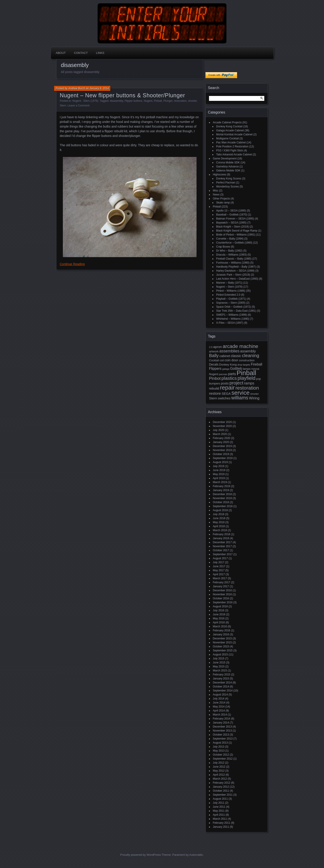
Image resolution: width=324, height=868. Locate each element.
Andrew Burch (77, 88)
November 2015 (222, 642)
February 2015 (221, 675)
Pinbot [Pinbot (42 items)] (215, 378)
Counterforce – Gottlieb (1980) (234, 243)
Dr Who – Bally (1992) (229, 251)
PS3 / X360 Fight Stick (230, 150)
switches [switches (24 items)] (224, 398)
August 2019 (220, 462)
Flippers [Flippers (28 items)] (215, 369)
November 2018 (222, 498)
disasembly (116, 101)
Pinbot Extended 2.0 (228, 295)
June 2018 (219, 518)
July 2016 (218, 610)
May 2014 (219, 707)
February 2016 (221, 630)
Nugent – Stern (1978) (229, 287)
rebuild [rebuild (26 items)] (214, 388)
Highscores (219, 175)
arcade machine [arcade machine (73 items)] (240, 346)
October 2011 (221, 791)
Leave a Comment (78, 106)
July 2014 (218, 699)
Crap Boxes (223, 247)
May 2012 (219, 771)
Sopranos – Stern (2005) (231, 303)
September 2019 (223, 458)
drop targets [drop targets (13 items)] (244, 365)
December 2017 (222, 542)
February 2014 (221, 719)
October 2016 (221, 598)
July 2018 (218, 514)
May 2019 (219, 474)
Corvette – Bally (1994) (230, 239)
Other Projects (221, 199)
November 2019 (222, 450)
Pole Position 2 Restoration (232, 146)
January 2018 (221, 538)
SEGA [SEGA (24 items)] (226, 394)
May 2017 (219, 570)
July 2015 (218, 659)
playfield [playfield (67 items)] (246, 378)
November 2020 (222, 426)
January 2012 (221, 787)
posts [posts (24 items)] (225, 383)
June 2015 (219, 663)
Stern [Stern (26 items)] (213, 398)
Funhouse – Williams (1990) (233, 263)
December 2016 (222, 590)
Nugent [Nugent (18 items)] (214, 374)
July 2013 (218, 747)
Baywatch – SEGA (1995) (231, 223)
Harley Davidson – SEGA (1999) (235, 271)
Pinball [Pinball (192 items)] (246, 373)
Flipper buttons (133, 101)
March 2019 (220, 482)
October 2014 (221, 687)
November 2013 (222, 731)
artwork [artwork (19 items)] (214, 351)
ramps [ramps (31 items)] (249, 383)
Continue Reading (72, 264)
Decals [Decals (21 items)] (214, 365)
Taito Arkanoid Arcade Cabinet (234, 154)
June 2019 (219, 470)
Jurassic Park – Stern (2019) (233, 275)
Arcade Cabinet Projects (227, 122)
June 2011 (219, 807)
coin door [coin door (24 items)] (231, 360)
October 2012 (221, 755)
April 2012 (219, 775)
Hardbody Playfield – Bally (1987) (236, 267)
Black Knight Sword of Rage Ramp (237, 231)
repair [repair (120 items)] (227, 388)
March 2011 (220, 819)
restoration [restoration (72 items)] (247, 388)
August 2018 (220, 510)
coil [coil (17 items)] (222, 360)
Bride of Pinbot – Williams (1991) (236, 235)
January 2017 (221, 586)
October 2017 (221, 550)
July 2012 (218, 763)
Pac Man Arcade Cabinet (231, 142)
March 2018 (220, 530)
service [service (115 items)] (241, 393)
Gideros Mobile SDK (228, 171)
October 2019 (221, 454)
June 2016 (219, 614)
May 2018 (219, 522)
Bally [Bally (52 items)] (214, 356)
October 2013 (221, 735)
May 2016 (219, 618)
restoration (180, 101)
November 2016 (222, 594)
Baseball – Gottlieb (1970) (232, 215)
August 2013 (220, 743)
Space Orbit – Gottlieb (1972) (234, 307)
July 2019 (218, 466)
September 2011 (223, 795)
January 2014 (221, 723)
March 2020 (220, 434)
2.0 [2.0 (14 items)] (211, 347)
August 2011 (220, 799)
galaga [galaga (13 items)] (226, 369)
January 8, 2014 (99, 88)
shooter (192, 101)
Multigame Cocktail (227, 138)
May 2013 (219, 751)
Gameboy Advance (227, 167)
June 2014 (219, 703)
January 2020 (221, 442)
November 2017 (222, 546)
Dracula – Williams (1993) (231, 255)
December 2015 (222, 638)
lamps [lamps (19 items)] (247, 369)
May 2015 (219, 667)
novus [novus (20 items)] (255, 369)
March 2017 (220, 578)
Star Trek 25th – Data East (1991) (236, 311)
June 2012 (219, 767)
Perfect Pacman (226, 183)
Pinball (158, 101)
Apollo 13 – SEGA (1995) (231, 211)
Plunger (168, 101)
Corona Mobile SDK (228, 163)
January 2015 (221, 679)
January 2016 (221, 634)
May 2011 (219, 811)
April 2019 (219, 478)
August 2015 (220, 655)
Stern (63, 106)
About (61, 53)
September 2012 (223, 759)
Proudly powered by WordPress (140, 855)
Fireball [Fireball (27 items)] (257, 364)
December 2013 (222, 727)
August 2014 (220, 695)
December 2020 (222, 422)
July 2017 (218, 562)
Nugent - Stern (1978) (85, 101)
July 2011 (218, 803)
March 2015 (220, 671)
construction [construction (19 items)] (247, 360)
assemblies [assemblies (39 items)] (229, 351)
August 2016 (220, 606)
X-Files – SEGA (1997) (230, 323)
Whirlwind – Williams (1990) (233, 319)
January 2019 (221, 490)
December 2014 (222, 683)
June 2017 (219, 566)
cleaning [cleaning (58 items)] (251, 355)
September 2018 (223, 506)
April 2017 (219, 574)
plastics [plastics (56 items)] (229, 378)
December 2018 (222, 494)
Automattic (196, 855)
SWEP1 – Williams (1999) (232, 315)
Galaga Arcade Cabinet (230, 130)
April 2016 (219, 622)
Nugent (148, 101)
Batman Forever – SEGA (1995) (235, 219)
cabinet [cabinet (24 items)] (225, 356)
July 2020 (218, 430)
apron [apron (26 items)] (218, 347)
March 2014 (220, 715)
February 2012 (221, 783)
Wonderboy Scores (228, 187)
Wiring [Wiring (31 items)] (254, 398)
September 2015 (223, 650)
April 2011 (219, 815)
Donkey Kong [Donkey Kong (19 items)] (228, 365)
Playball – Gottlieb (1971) (231, 299)
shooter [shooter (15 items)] (254, 394)
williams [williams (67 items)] (240, 398)
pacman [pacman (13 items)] (223, 374)
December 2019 (222, 446)
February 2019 (221, 486)
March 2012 (220, 779)
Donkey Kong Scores (229, 179)
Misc (216, 191)
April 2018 (219, 526)
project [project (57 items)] (236, 383)
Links (100, 53)
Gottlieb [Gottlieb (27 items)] (236, 369)
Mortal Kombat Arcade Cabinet (234, 134)
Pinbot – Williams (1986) (231, 291)
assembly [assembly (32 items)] (248, 351)
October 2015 (221, 646)
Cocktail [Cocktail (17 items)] (214, 360)
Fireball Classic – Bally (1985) (234, 259)
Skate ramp (223, 203)
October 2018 (221, 502)
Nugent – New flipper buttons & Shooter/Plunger (122, 95)
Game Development (225, 159)
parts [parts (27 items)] (232, 374)
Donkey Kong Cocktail (229, 126)
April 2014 (219, 711)
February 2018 (221, 534)
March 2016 (220, 626)
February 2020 (221, 438)
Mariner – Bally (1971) (229, 283)
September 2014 (223, 691)
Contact (81, 53)
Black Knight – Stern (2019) (233, 227)
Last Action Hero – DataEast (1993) (237, 279)
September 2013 (223, 739)
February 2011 (221, 823)
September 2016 (223, 602)
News (216, 195)
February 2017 (221, 582)
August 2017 (220, 558)
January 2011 (221, 827)
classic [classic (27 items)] (236, 356)
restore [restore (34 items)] (215, 393)
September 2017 (223, 554)
